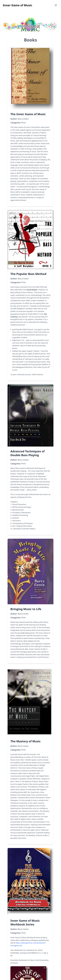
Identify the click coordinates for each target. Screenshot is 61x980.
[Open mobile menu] (56, 5)
